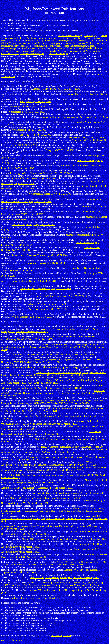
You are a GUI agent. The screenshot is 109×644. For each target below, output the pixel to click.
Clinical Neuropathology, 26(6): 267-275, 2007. (33, 225)
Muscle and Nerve (93, 48)
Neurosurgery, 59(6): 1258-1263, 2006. (86, 137)
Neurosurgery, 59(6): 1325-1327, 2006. (90, 140)
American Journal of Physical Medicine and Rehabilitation (59, 46)
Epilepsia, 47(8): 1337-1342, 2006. (36, 135)
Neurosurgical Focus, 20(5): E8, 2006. (29, 130)
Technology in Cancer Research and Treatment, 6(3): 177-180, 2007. (41, 173)
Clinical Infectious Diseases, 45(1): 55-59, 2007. (34, 178)
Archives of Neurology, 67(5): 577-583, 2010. (48, 304)
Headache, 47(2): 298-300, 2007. (23, 145)
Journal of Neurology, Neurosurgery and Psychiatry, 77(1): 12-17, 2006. (75, 117)
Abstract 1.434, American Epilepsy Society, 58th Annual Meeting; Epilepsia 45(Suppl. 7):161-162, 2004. (49, 367)
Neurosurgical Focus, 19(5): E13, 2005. (27, 112)
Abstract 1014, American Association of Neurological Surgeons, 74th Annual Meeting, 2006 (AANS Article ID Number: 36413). (54, 410)
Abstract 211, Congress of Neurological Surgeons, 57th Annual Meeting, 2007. (37, 488)
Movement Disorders (58, 38)
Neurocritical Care (86, 41)
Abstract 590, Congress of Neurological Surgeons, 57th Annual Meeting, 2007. (69, 493)
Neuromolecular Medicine (32, 53)
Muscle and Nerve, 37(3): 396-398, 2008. (46, 263)
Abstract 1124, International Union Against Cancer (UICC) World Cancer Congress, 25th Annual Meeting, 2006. (51, 422)
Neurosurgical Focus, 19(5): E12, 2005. (28, 107)
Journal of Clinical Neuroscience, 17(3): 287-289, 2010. (62, 296)
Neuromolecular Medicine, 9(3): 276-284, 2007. (51, 194)
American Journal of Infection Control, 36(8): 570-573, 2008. (29, 281)
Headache (24, 46)
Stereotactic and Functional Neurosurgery (41, 43)
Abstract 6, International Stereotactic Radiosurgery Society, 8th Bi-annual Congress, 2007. (54, 481)
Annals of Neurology (58, 53)
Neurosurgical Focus (66, 41)
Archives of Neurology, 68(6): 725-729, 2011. (49, 309)
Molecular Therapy (10, 46)
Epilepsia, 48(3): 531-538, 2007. (60, 150)
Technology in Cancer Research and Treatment (22, 51)
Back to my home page (12, 640)
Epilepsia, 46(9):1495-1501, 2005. (36, 102)
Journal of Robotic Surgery (32, 48)
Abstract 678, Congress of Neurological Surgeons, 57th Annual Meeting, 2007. (46, 498)
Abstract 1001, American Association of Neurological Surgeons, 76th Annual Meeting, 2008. (64, 539)
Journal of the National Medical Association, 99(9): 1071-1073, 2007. (51, 200)
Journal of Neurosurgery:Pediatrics (40, 41)
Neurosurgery (90, 36)
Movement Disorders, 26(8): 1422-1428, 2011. (31, 317)
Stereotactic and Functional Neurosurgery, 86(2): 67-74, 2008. (40, 255)
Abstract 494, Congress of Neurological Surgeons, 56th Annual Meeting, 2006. (51, 433)
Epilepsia (21, 38)
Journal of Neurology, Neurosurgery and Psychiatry (71, 51)
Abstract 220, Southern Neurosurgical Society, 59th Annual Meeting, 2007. (71, 447)
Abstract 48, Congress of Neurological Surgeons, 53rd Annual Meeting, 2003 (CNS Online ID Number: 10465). (51, 338)
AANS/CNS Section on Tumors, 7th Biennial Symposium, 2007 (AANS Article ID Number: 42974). (54, 451)
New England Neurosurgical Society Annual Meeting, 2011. (37, 598)
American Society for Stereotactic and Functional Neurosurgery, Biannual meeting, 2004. (54, 355)
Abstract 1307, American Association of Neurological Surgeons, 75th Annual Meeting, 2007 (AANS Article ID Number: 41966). (53, 469)
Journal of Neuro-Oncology (70, 36)
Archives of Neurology (37, 38)
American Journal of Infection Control (67, 48)
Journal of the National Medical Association (85, 43)
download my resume (61, 636)
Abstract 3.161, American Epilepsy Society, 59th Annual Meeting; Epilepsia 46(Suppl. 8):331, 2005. (54, 387)
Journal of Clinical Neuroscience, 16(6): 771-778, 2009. (46, 289)
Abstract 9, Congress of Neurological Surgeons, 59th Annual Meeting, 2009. (64, 577)
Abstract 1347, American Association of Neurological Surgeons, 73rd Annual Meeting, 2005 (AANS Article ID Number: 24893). (53, 381)
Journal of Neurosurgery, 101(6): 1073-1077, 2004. (57, 89)
